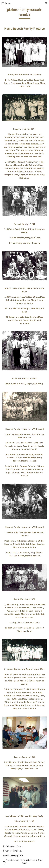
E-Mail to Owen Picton (13, 846)
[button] (3, 3)
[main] (24, 13)
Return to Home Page (12, 851)
